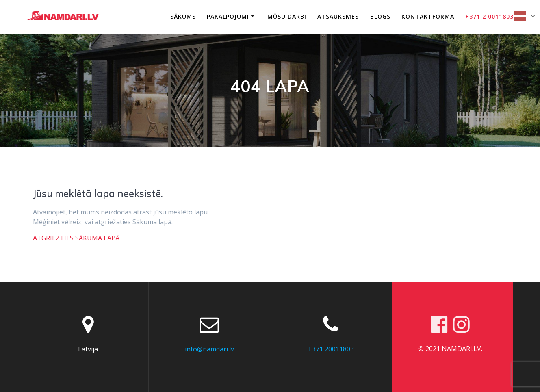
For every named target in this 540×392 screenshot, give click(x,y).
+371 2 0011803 (489, 16)
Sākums (183, 16)
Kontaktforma (428, 16)
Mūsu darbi (287, 16)
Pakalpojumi (228, 16)
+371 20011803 (331, 349)
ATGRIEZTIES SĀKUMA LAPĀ (76, 238)
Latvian (520, 16)
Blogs (380, 16)
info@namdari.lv (209, 349)
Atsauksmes (338, 16)
